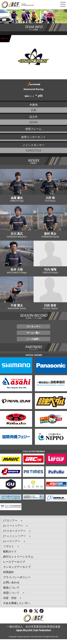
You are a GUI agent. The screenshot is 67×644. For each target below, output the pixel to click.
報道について (11, 592)
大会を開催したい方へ (17, 608)
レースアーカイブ (14, 567)
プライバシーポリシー (17, 582)
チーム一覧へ (33, 337)
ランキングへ (34, 330)
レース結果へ (33, 343)
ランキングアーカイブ (17, 572)
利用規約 (8, 577)
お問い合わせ (11, 587)
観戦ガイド (10, 556)
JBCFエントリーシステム (18, 561)
